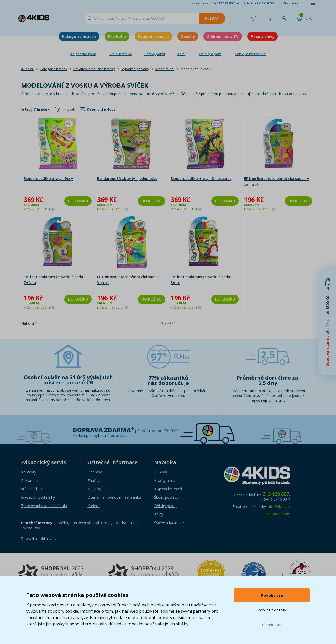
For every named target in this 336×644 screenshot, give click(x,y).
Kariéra (93, 506)
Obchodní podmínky (38, 497)
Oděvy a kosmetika (250, 54)
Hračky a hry (165, 480)
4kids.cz (27, 69)
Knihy (182, 54)
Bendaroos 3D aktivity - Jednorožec (127, 179)
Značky (188, 36)
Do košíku (78, 201)
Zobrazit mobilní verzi (39, 539)
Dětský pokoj (155, 54)
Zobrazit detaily (272, 610)
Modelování (165, 69)
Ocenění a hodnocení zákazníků (114, 497)
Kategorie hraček (79, 36)
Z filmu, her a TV (223, 36)
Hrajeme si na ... (153, 36)
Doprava (95, 472)
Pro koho (117, 36)
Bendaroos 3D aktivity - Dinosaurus (201, 179)
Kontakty (29, 472)
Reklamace (30, 480)
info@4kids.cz (279, 506)
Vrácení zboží (32, 489)
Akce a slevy (262, 36)
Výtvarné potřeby (135, 69)
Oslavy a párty (211, 54)
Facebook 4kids (277, 514)
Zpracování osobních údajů (44, 506)
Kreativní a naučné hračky (94, 69)
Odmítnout (272, 625)
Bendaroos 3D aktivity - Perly (48, 179)
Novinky (94, 489)
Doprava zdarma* (103, 430)
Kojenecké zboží (83, 54)
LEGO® (161, 472)
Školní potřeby (120, 54)
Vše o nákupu (294, 3)
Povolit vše (272, 595)
